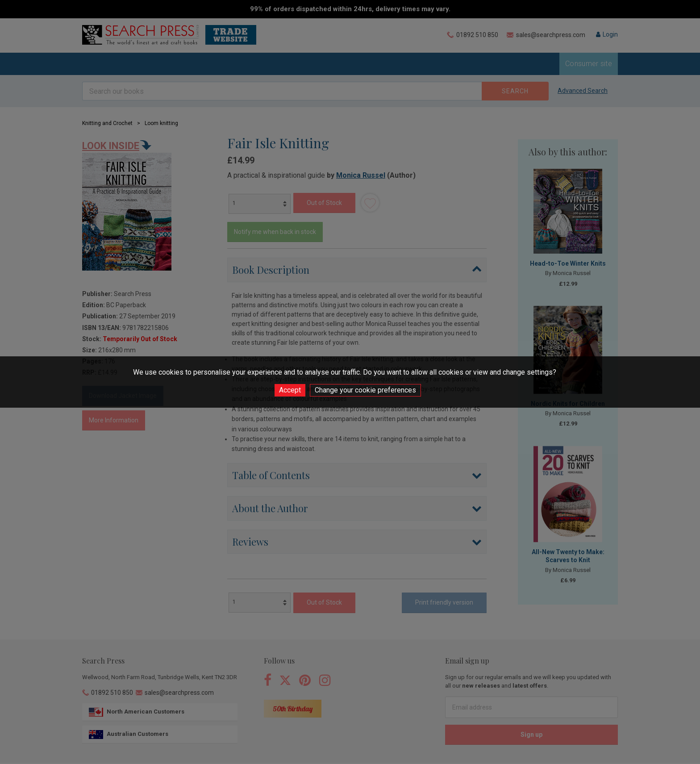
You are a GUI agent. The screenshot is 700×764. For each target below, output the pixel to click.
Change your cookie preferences (365, 390)
